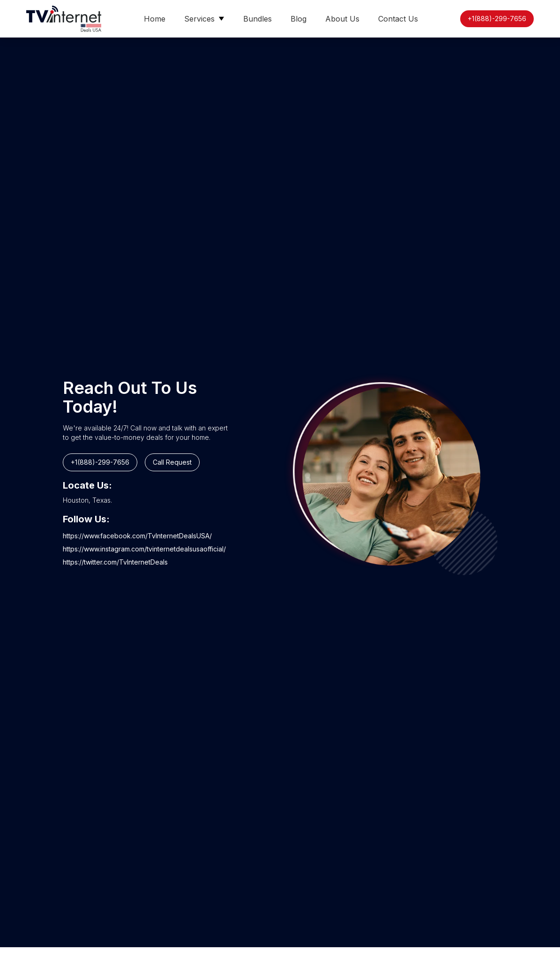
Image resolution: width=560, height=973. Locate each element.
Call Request (172, 462)
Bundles (258, 19)
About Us (342, 19)
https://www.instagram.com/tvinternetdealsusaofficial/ (144, 549)
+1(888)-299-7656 (497, 19)
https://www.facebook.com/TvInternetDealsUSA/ (137, 536)
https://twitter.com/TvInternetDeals (115, 562)
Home (155, 19)
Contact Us (398, 19)
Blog (299, 19)
